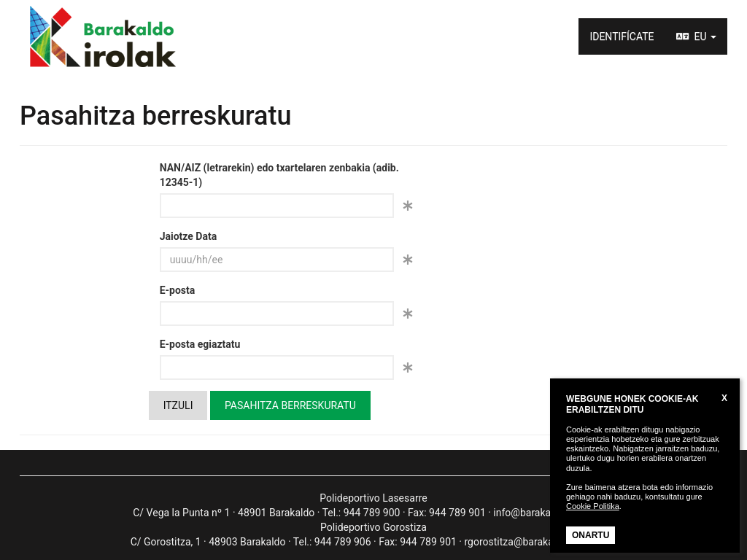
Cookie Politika (593, 506)
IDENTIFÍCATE (622, 36)
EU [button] (696, 36)
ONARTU (591, 535)
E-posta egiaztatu (200, 344)
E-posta (178, 290)
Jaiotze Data (189, 236)
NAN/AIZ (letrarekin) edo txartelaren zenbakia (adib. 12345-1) (279, 175)
